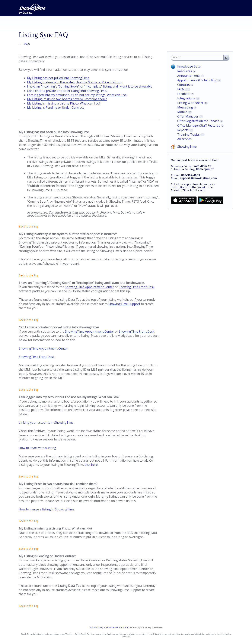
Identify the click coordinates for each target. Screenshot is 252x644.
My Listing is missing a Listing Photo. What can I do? (64, 103)
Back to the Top (29, 226)
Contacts (183, 85)
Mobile (182, 112)
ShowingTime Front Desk (137, 287)
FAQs (181, 89)
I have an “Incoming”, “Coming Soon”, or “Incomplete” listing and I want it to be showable (90, 86)
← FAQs (24, 44)
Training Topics (188, 134)
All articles (184, 139)
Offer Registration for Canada (198, 121)
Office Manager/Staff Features (199, 125)
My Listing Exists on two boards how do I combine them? (67, 99)
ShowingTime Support (124, 304)
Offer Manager (188, 116)
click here (91, 465)
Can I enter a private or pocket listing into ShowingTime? (67, 91)
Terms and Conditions (117, 627)
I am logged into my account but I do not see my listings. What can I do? (77, 95)
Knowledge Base (189, 66)
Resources (185, 71)
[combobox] (198, 58)
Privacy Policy (97, 627)
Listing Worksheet (190, 103)
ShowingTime (187, 147)
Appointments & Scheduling (197, 80)
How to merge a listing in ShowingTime (47, 509)
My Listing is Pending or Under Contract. (56, 108)
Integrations (186, 98)
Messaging (185, 107)
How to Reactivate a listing (37, 448)
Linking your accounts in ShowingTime (46, 423)
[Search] (226, 58)
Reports (183, 130)
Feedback (184, 94)
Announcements (189, 76)
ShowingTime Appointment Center (89, 287)
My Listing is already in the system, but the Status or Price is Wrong (75, 82)
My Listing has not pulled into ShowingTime (58, 78)
